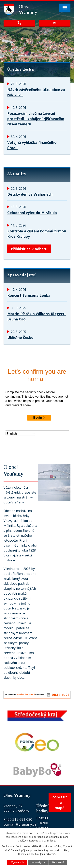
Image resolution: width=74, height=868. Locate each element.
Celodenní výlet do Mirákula (32, 213)
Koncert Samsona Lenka (29, 295)
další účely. (50, 841)
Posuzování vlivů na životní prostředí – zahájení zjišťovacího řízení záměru (36, 119)
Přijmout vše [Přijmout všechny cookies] (17, 862)
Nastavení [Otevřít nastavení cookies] (58, 862)
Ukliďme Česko (20, 337)
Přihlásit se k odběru (29, 249)
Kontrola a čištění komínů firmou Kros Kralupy (37, 234)
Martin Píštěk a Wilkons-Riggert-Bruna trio (37, 316)
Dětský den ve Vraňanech (30, 194)
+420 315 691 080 (18, 819)
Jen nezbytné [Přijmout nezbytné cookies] (38, 862)
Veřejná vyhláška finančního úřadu (32, 145)
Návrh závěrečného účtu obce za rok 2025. (36, 92)
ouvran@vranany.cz (20, 824)
